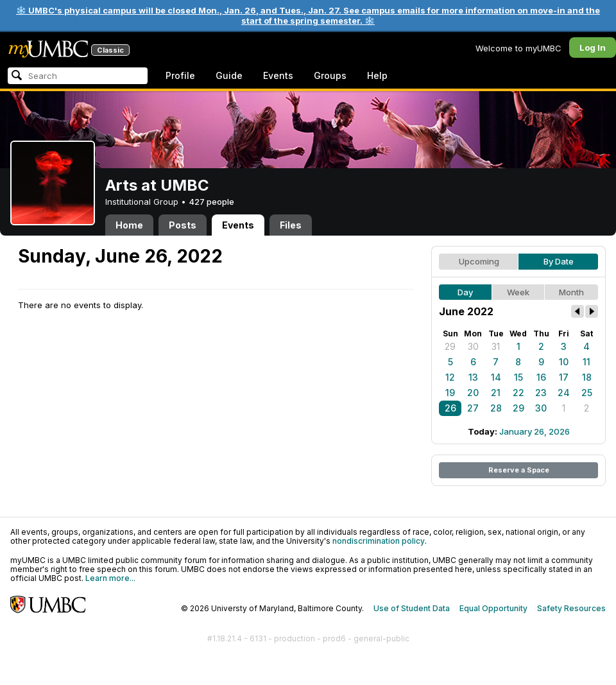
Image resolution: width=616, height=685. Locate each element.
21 (496, 393)
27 (473, 408)
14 (496, 377)
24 (564, 393)
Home (129, 225)
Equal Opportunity (493, 608)
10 (564, 362)
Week (518, 292)
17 (564, 377)
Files (291, 225)
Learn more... (110, 578)
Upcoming (479, 261)
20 (473, 393)
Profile (180, 75)
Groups (330, 75)
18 (587, 377)
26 (450, 408)
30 (473, 346)
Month (571, 292)
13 (473, 377)
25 (587, 393)
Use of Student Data (412, 608)
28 (496, 408)
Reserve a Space (519, 470)
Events (278, 75)
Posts (183, 225)
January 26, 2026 (535, 431)
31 (496, 346)
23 (541, 393)
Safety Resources (571, 608)
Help (377, 75)
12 (450, 377)
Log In (593, 48)
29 (450, 346)
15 (518, 377)
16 (541, 377)
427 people (211, 202)
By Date (559, 261)
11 (586, 362)
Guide (229, 75)
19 (450, 393)
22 (518, 393)
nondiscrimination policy (379, 541)
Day (465, 292)
